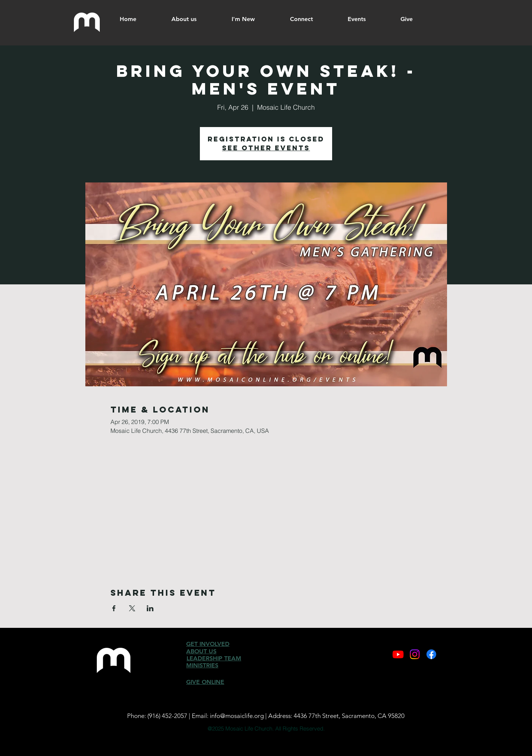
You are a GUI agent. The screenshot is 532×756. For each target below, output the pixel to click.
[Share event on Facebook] (114, 608)
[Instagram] (415, 654)
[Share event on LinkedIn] (150, 608)
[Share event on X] (132, 608)
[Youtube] (398, 654)
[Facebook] (431, 654)
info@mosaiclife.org (237, 716)
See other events (266, 148)
